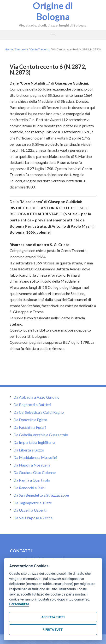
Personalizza (19, 604)
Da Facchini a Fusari (30, 427)
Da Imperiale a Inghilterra (34, 442)
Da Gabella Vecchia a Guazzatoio (41, 435)
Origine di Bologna (53, 11)
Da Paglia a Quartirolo (32, 480)
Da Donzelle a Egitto (30, 420)
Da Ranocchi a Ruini (29, 488)
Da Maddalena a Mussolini (35, 457)
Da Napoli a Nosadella (32, 465)
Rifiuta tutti (53, 630)
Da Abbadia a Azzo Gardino (36, 397)
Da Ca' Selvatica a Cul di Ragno (39, 412)
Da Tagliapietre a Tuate (33, 503)
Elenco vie (21, 49)
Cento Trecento (40, 49)
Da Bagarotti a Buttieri (32, 405)
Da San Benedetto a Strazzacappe (41, 495)
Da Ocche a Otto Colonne (35, 472)
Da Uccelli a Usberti (30, 510)
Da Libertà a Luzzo (29, 450)
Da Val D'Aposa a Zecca (33, 518)
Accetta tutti (53, 617)
